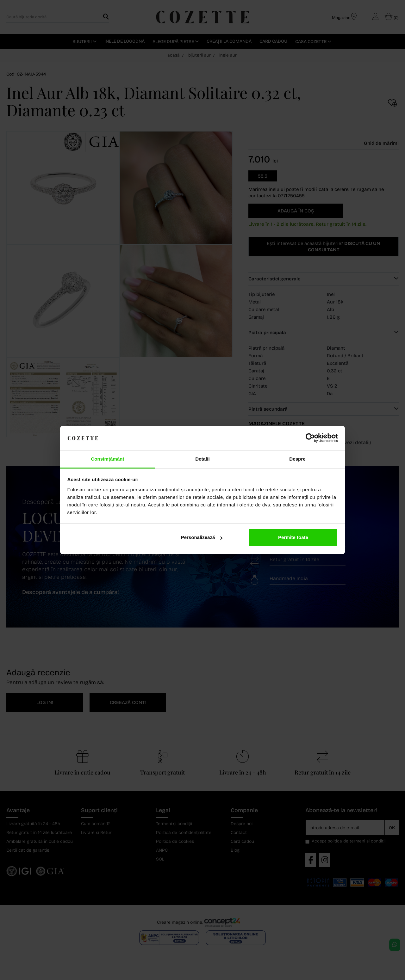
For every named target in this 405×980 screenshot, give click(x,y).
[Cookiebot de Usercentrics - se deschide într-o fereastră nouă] (310, 438)
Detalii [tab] (202, 459)
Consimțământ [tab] (107, 459)
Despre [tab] (297, 459)
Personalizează (202, 537)
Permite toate (293, 537)
